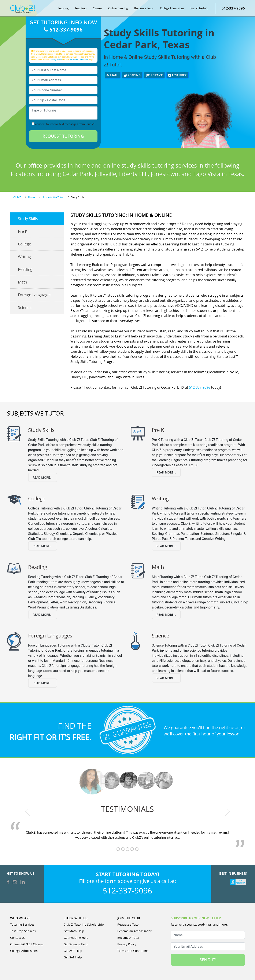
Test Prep (81, 8)
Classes (97, 8)
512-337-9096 (233, 8)
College (25, 244)
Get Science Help (76, 944)
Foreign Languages (35, 295)
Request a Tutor (129, 925)
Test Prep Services (23, 931)
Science (154, 75)
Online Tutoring (118, 8)
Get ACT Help (73, 951)
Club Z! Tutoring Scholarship (84, 925)
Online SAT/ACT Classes (27, 944)
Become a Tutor (144, 8)
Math (113, 75)
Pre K (23, 232)
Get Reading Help (76, 938)
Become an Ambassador (134, 931)
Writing (24, 257)
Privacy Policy (56, 60)
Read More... (43, 478)
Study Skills (28, 219)
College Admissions (172, 8)
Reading (132, 75)
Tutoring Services (22, 925)
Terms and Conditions (79, 60)
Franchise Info (199, 8)
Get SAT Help (73, 957)
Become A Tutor (128, 938)
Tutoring (63, 8)
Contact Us (18, 938)
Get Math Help (74, 931)
